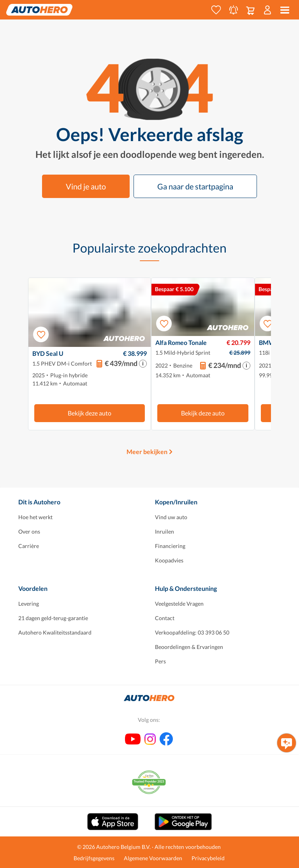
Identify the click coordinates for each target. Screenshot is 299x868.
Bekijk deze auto (90, 413)
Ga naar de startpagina (195, 186)
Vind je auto (86, 186)
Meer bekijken (147, 452)
